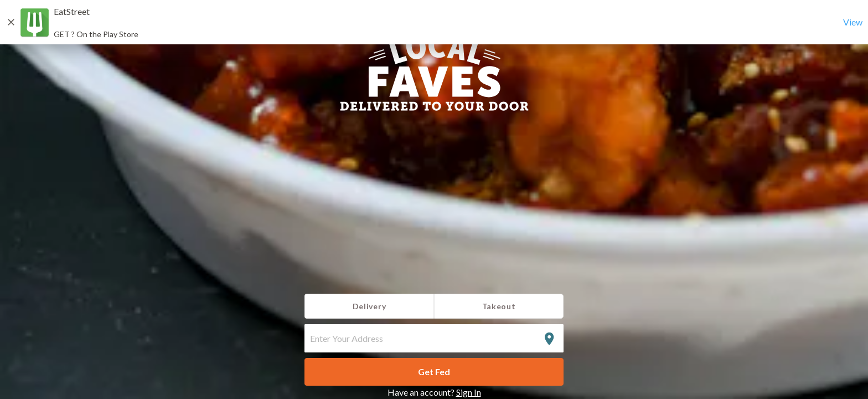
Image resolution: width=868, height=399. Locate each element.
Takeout (499, 306)
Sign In (469, 392)
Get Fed (434, 372)
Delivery (370, 306)
